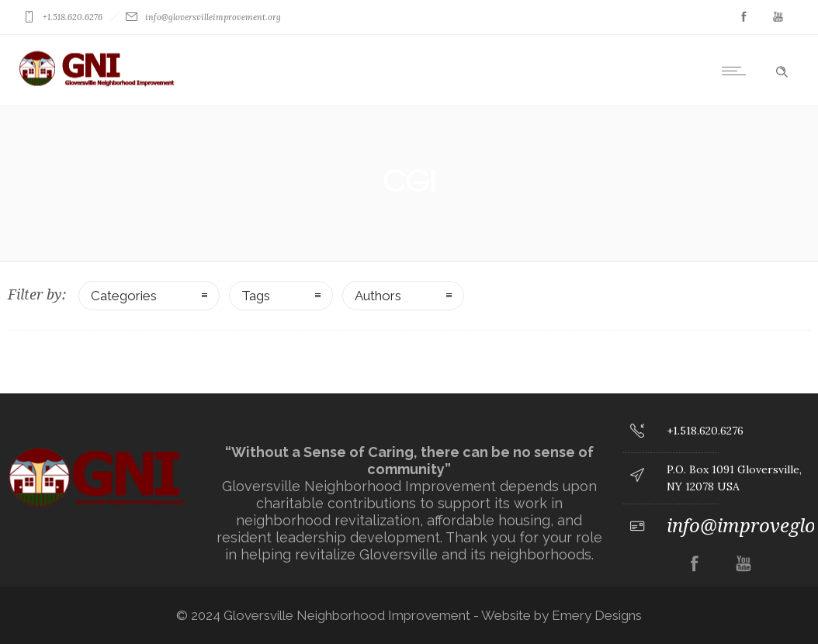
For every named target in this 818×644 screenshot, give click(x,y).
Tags (256, 296)
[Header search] (782, 69)
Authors (378, 296)
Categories (124, 296)
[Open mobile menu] (737, 71)
